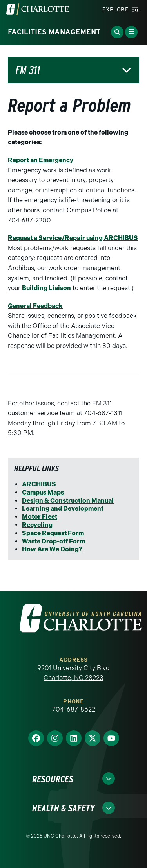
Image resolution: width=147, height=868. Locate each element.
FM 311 (28, 70)
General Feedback (35, 306)
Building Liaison (46, 288)
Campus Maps (43, 492)
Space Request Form (53, 533)
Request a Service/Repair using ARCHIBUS (73, 238)
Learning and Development (63, 508)
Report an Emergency (41, 160)
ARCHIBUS (39, 484)
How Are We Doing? (52, 549)
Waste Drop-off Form (54, 541)
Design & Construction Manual (68, 501)
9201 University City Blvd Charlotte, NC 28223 (73, 673)
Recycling (37, 525)
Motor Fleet (40, 517)
